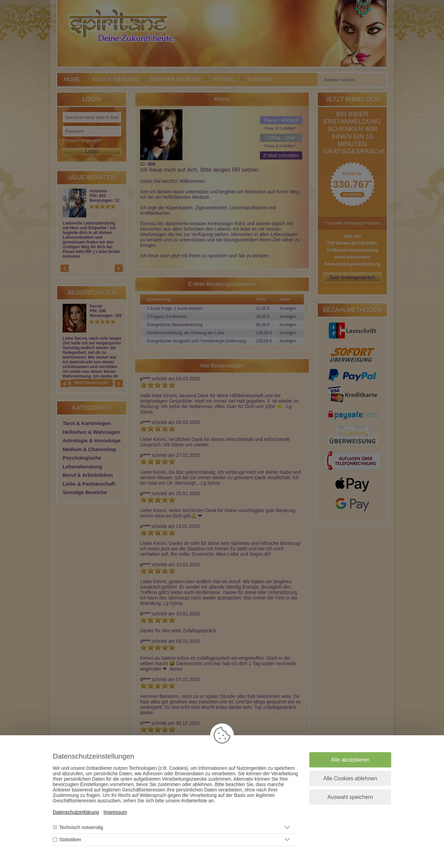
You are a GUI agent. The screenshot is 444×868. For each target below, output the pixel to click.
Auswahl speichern (350, 797)
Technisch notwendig (81, 827)
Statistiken (70, 840)
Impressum (115, 812)
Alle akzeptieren (350, 760)
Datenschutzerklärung (76, 812)
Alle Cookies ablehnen (350, 778)
